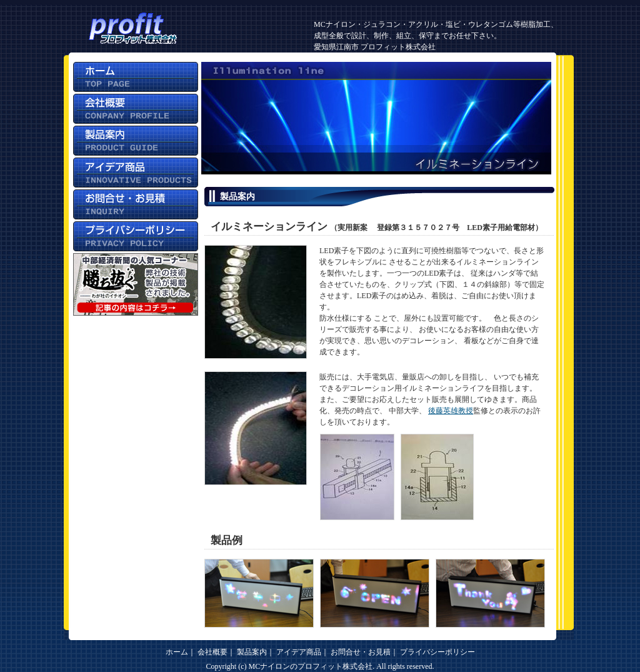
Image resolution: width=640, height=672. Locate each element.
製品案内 (252, 652)
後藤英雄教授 (451, 411)
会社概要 (212, 652)
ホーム (177, 652)
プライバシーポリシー (437, 652)
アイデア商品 (299, 652)
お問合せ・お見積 (361, 652)
